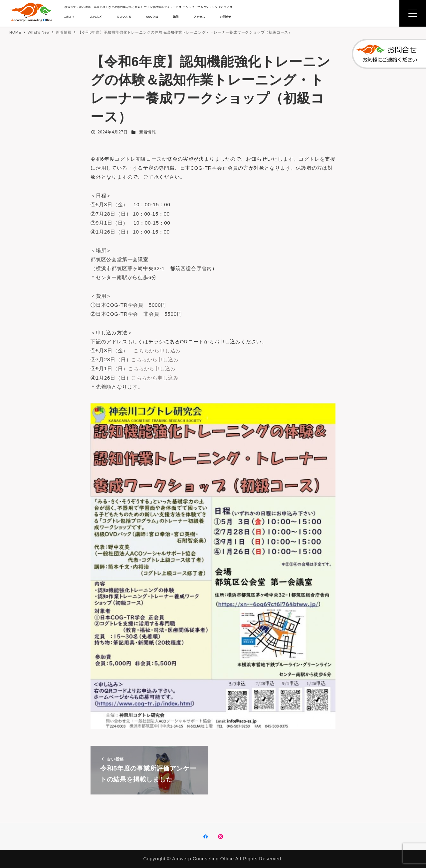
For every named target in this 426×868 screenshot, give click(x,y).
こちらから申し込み (161, 361)
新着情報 (148, 132)
